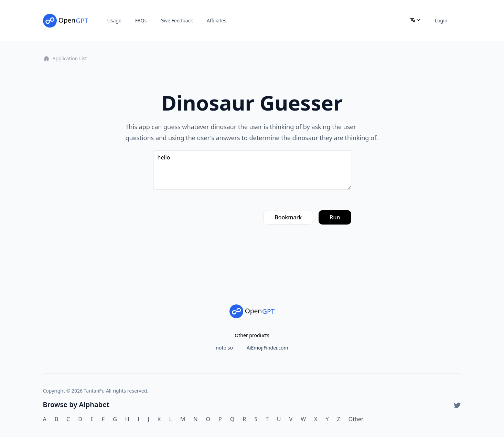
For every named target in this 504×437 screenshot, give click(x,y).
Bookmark (288, 217)
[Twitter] (457, 405)
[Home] (66, 21)
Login (441, 20)
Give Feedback (177, 20)
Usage (114, 20)
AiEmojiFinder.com (267, 348)
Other (356, 419)
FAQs (141, 20)
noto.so (224, 348)
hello (252, 170)
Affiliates (217, 20)
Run (335, 217)
